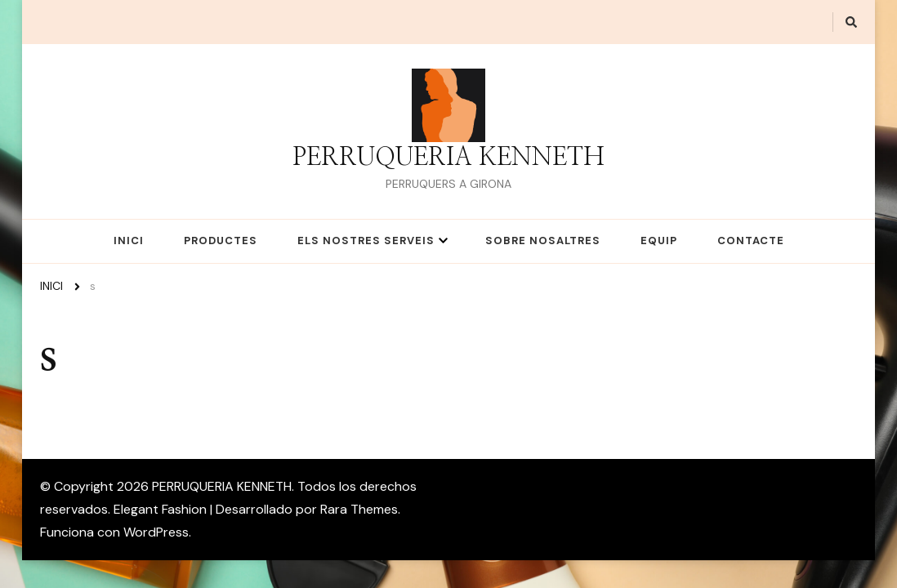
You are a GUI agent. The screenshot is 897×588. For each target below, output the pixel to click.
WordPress (156, 532)
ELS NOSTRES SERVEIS (366, 241)
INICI (129, 241)
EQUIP (659, 241)
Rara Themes (359, 509)
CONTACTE (751, 241)
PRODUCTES (221, 241)
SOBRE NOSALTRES (543, 241)
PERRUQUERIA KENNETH (448, 158)
